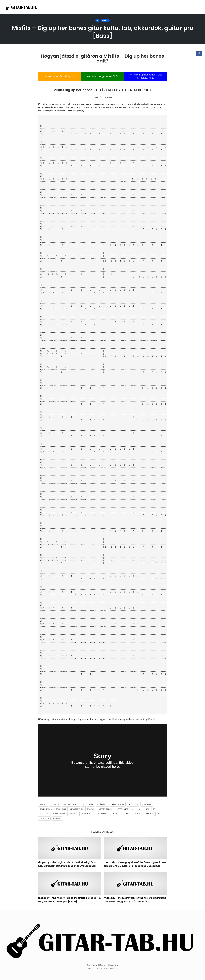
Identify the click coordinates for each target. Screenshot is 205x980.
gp (133, 810)
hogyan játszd (88, 815)
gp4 (147, 810)
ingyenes (102, 815)
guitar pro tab (60, 815)
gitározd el (61, 810)
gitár (91, 805)
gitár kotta (102, 805)
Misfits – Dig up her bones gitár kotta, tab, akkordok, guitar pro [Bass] (103, 32)
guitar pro (44, 815)
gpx (155, 810)
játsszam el (116, 815)
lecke (128, 815)
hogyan (74, 815)
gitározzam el (77, 810)
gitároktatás (46, 810)
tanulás (57, 819)
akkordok (55, 805)
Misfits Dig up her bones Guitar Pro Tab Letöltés (148, 76)
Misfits (105, 21)
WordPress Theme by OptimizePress (103, 968)
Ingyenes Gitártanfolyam (57, 76)
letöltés (139, 815)
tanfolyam (44, 819)
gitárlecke (147, 805)
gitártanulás (122, 810)
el (84, 805)
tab (159, 815)
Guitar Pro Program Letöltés (102, 76)
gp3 (140, 810)
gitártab (91, 810)
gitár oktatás (118, 805)
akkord (43, 805)
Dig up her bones (71, 805)
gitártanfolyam (105, 810)
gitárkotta (133, 805)
